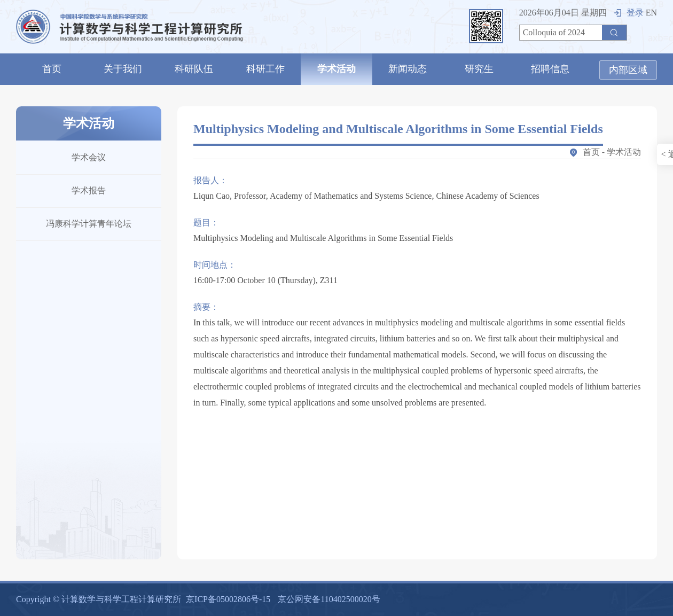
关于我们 (123, 69)
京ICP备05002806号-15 (228, 599)
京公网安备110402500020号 (329, 599)
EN (651, 13)
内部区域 (628, 70)
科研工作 (265, 69)
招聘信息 (550, 69)
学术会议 (89, 157)
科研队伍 (194, 69)
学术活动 (336, 69)
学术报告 (89, 190)
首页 (52, 69)
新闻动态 (408, 69)
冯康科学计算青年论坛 (89, 224)
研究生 (479, 69)
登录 (629, 13)
